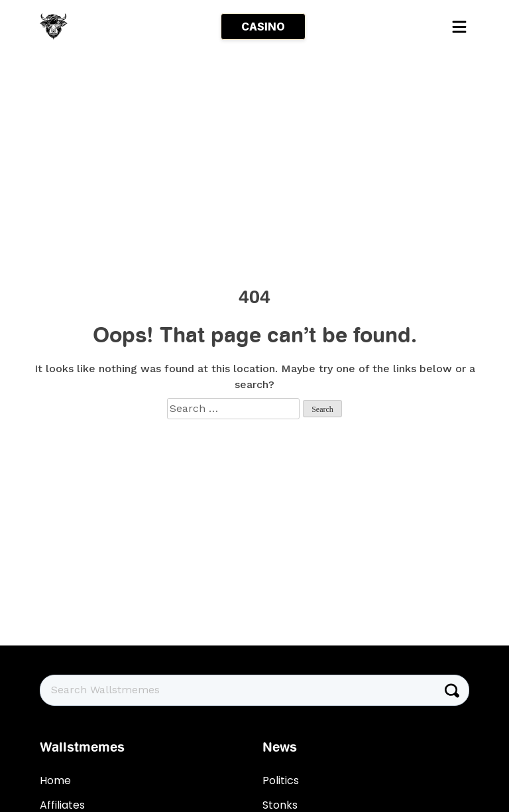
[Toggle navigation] (459, 27)
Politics (281, 780)
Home (55, 780)
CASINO (263, 27)
